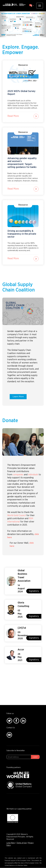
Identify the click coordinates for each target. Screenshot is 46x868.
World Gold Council (17, 515)
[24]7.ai (22, 628)
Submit (35, 757)
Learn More (18, 397)
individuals (33, 475)
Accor (21, 650)
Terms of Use (22, 843)
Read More (13, 116)
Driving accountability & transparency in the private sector (22, 234)
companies (18, 475)
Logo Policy (11, 843)
